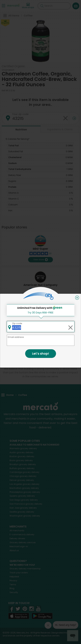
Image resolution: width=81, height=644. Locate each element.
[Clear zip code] (70, 327)
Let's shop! (41, 354)
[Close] (77, 298)
